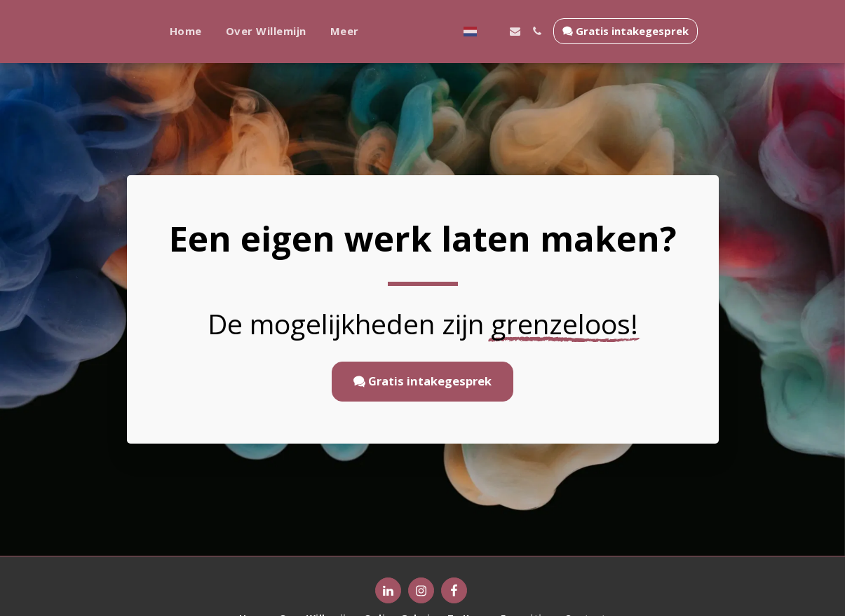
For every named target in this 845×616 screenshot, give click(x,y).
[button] (570, 31)
